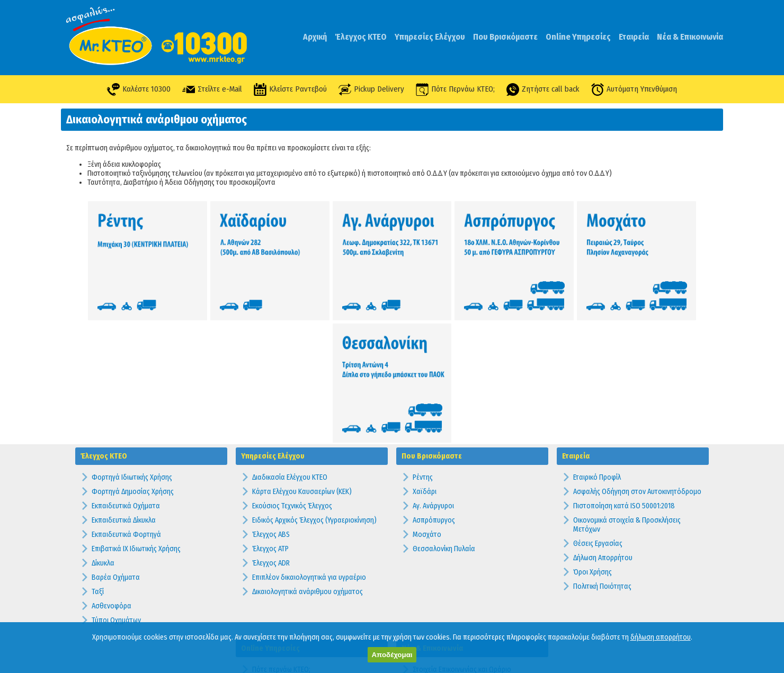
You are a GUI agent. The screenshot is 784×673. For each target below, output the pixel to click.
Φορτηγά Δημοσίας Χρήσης (133, 357)
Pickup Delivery (371, 89)
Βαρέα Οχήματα (116, 443)
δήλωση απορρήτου (661, 637)
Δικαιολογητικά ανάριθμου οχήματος (308, 457)
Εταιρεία (634, 37)
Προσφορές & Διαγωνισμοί (452, 572)
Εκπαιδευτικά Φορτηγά (126, 400)
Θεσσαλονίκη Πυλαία (444, 414)
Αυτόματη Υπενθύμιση (637, 89)
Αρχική (315, 37)
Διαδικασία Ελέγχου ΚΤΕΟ (290, 343)
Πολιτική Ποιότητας (602, 452)
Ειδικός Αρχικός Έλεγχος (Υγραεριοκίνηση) (314, 386)
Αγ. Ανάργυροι (433, 371)
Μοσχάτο (427, 400)
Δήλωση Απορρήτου (603, 423)
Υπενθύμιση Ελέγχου (283, 563)
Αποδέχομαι (392, 655)
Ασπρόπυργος (434, 386)
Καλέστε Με (270, 577)
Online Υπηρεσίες (578, 37)
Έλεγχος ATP (270, 414)
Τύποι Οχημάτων (116, 486)
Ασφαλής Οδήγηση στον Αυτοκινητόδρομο (637, 357)
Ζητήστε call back (545, 89)
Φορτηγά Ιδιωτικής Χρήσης (132, 343)
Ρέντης (423, 343)
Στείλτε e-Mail (210, 89)
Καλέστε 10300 (136, 89)
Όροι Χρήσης (593, 438)
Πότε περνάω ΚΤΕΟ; (281, 535)
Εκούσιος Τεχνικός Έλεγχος (292, 371)
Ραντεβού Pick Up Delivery (291, 592)
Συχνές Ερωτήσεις (439, 558)
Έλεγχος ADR (271, 429)
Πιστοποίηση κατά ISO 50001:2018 (624, 371)
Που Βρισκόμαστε (505, 37)
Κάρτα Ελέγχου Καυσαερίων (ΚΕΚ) (302, 357)
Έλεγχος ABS (271, 400)
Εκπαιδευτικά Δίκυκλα (124, 386)
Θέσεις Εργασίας (598, 409)
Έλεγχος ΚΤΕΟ (361, 37)
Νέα (418, 586)
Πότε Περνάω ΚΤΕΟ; (456, 89)
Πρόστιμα (427, 615)
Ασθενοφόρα (112, 472)
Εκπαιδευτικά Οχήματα (126, 371)
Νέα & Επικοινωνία (690, 37)
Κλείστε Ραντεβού (288, 89)
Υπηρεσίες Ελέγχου (430, 37)
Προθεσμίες (430, 601)
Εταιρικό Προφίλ (597, 343)
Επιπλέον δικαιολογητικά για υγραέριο (309, 443)
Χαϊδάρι (425, 357)
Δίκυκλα (103, 429)
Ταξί (98, 457)
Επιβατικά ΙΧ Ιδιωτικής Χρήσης (136, 414)
